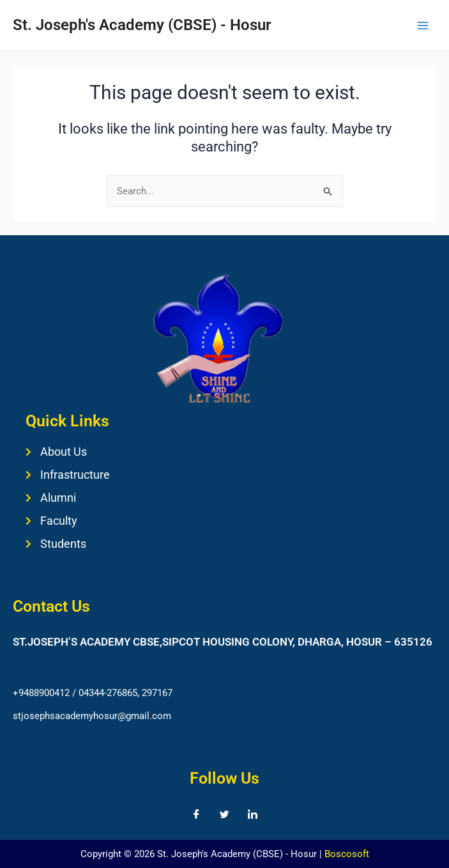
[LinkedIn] (253, 814)
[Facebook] (197, 814)
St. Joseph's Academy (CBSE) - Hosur (142, 25)
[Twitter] (225, 814)
